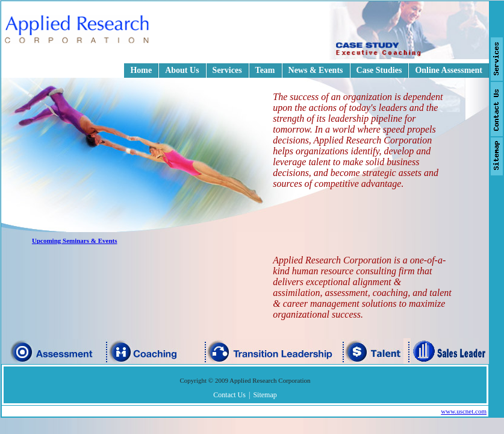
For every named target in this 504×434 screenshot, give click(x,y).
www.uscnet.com (464, 411)
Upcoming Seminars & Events (74, 241)
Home (141, 70)
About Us (182, 70)
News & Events (316, 70)
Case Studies (379, 70)
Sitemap (265, 395)
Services (227, 70)
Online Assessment (449, 70)
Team (265, 70)
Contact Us (229, 395)
